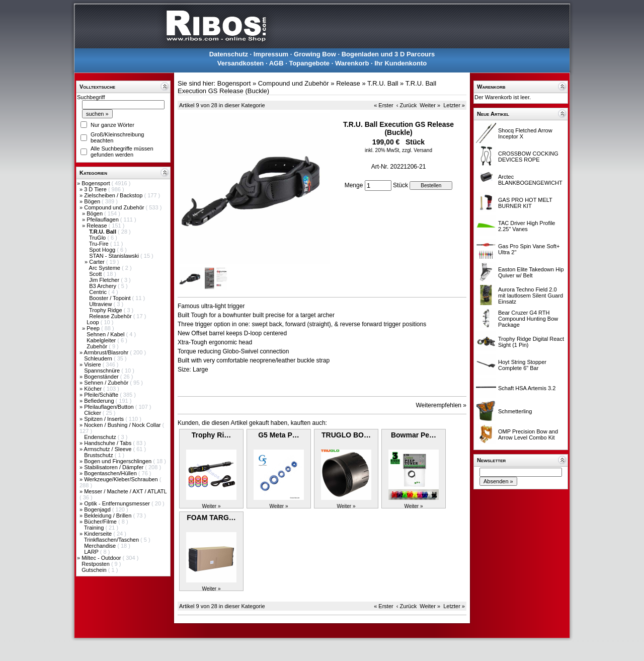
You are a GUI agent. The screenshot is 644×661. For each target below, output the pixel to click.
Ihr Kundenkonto (400, 63)
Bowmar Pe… (414, 435)
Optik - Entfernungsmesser (118, 503)
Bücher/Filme (101, 522)
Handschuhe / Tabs (108, 443)
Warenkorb (352, 63)
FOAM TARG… (211, 518)
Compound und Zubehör (115, 207)
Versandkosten (241, 63)
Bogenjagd (98, 509)
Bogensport (96, 183)
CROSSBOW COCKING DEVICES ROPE (528, 157)
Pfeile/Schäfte (102, 395)
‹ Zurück (407, 105)
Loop (94, 322)
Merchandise (101, 546)
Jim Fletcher (105, 280)
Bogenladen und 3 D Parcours (388, 54)
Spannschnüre (103, 371)
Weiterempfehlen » (441, 405)
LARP (92, 552)
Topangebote (309, 63)
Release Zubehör (111, 316)
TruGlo (98, 238)
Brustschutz (99, 455)
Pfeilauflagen (103, 219)
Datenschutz (229, 54)
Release (97, 226)
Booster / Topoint (110, 298)
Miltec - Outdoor (102, 558)
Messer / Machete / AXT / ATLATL (125, 491)
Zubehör (98, 346)
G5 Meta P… (279, 435)
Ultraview (101, 304)
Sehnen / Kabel (106, 334)
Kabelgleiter (102, 340)
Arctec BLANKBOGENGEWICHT (530, 180)
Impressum (271, 54)
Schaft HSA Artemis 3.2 (527, 388)
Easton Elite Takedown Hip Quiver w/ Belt (531, 272)
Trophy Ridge (106, 310)
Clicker (93, 413)
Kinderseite (99, 534)
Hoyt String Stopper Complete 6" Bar (522, 365)
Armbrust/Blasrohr (107, 352)
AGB (276, 63)
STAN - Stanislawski (115, 256)
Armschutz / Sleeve (109, 449)
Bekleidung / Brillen (108, 516)
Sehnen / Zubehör (107, 383)
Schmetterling (515, 411)
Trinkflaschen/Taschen (112, 540)
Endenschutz (101, 437)
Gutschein (95, 570)
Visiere (93, 364)
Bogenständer (102, 377)
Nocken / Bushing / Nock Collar (123, 425)
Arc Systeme (105, 268)
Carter (98, 262)
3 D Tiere (96, 189)
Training (95, 528)
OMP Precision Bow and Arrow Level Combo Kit (528, 434)
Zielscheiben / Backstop (114, 195)
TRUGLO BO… (346, 435)
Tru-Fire (100, 244)
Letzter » (454, 105)
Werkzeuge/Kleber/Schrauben (122, 479)
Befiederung (100, 401)
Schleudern (99, 358)
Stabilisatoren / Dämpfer (114, 467)
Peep (94, 328)
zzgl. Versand (417, 150)
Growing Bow (315, 54)
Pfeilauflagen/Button (110, 407)
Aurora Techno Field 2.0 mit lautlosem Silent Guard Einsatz (531, 296)
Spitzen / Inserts (105, 419)
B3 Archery (103, 286)
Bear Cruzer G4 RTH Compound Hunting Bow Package (528, 319)
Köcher (94, 389)
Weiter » (430, 105)
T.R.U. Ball (383, 83)
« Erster (384, 105)
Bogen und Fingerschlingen (118, 461)
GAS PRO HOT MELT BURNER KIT (525, 203)
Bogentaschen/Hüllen (111, 473)
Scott (96, 274)
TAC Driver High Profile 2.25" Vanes (527, 226)
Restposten (96, 564)
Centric (99, 292)
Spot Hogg (103, 250)
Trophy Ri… (212, 435)
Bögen (93, 201)
